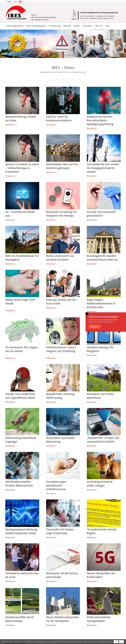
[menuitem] (9, 2)
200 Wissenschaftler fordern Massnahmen (19, 484)
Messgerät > (95, 326)
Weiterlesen (11, 125)
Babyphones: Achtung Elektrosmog (60, 396)
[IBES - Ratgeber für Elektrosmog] (16, 13)
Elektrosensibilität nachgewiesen (99, 619)
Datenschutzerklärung (105, 642)
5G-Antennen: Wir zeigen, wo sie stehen (22, 349)
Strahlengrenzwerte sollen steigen (100, 484)
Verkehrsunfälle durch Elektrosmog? (20, 619)
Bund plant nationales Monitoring (60, 440)
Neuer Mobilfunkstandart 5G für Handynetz (63, 619)
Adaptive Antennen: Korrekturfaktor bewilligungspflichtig (100, 120)
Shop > (35, 15)
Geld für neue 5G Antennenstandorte (59, 118)
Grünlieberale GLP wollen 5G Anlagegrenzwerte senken (103, 168)
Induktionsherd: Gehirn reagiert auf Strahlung (61, 349)
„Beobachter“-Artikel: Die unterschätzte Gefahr (103, 440)
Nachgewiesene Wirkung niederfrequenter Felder (21, 531)
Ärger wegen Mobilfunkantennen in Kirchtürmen (101, 303)
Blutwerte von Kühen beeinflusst (100, 396)
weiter (74, 19)
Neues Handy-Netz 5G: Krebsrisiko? (101, 575)
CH (22, 2)
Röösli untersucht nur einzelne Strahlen (60, 258)
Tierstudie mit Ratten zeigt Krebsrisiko (60, 531)
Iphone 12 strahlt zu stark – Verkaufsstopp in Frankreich (22, 168)
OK (116, 642)
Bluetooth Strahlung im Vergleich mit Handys (61, 214)
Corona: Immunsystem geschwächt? (101, 214)
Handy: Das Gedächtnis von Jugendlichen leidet (20, 396)
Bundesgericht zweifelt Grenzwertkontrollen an (102, 258)
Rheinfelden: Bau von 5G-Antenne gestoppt (62, 166)
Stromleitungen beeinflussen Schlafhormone (56, 485)
